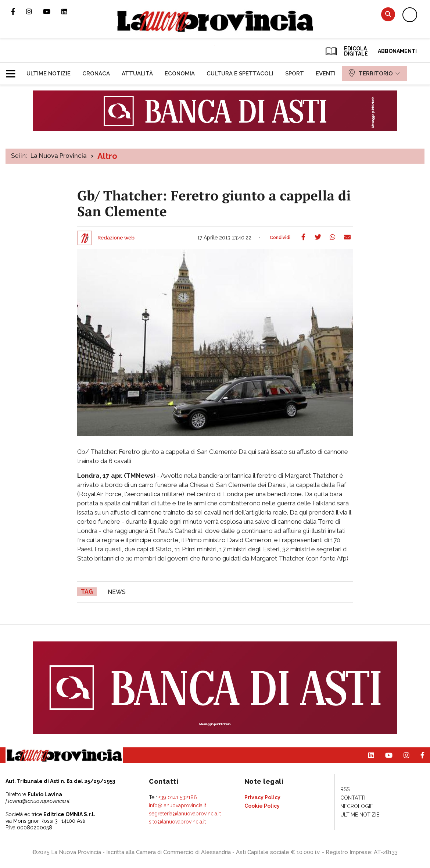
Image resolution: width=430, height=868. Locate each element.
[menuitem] (49, 74)
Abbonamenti (397, 51)
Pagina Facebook (19, 11)
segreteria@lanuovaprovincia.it (185, 814)
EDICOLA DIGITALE (346, 51)
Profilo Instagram (35, 11)
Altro (107, 156)
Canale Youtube (52, 11)
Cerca (388, 14)
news (117, 592)
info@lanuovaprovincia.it (178, 805)
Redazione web (116, 238)
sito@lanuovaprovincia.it (177, 822)
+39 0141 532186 (178, 797)
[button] (13, 71)
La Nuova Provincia (59, 156)
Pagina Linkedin (70, 11)
